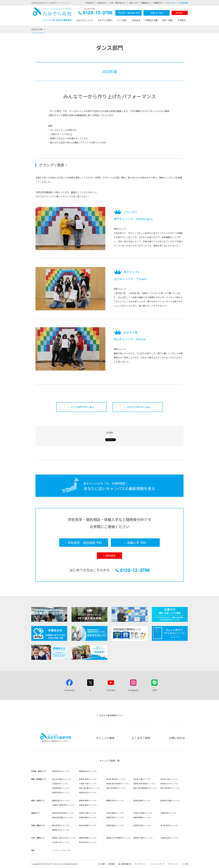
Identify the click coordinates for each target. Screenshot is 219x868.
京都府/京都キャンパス (88, 813)
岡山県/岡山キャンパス (61, 825)
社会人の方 (133, 3)
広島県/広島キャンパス (142, 825)
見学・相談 (167, 20)
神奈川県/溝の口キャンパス (89, 788)
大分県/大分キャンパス (61, 842)
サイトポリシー (141, 864)
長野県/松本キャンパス (88, 792)
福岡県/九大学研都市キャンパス (118, 838)
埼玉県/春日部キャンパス (116, 779)
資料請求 (180, 13)
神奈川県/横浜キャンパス (116, 788)
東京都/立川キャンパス (169, 784)
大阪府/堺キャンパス (168, 813)
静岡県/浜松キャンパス (115, 800)
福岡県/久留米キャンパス (143, 838)
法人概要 (102, 864)
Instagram (133, 690)
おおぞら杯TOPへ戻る (139, 407)
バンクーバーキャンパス (61, 850)
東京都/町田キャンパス (61, 788)
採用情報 (111, 864)
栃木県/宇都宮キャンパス (62, 779)
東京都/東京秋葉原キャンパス (117, 784)
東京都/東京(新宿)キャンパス (144, 784)
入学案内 (181, 20)
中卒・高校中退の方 (118, 3)
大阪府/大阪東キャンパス (143, 813)
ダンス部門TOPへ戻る (82, 407)
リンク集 (184, 864)
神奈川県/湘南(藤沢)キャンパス (145, 788)
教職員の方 (146, 3)
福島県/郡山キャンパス (88, 771)
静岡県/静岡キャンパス (88, 800)
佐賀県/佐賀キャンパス (169, 838)
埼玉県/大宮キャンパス (169, 779)
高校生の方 (102, 3)
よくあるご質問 (141, 738)
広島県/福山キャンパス (115, 825)
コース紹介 (122, 20)
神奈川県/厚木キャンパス (170, 788)
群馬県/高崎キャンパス (88, 779)
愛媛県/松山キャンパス (61, 830)
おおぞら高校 (52, 14)
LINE (154, 690)
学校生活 (136, 20)
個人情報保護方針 (125, 864)
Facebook (69, 690)
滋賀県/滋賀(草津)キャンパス (63, 813)
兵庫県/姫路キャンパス (142, 817)
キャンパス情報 (105, 738)
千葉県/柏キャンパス (60, 784)
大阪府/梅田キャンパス (115, 813)
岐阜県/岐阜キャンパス (88, 805)
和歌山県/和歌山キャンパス (62, 817)
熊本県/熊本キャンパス (88, 842)
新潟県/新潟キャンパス (61, 792)
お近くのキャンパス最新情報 (177, 3)
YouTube (111, 690)
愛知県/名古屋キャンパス (170, 800)
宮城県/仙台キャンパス (61, 771)
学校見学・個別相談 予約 (129, 13)
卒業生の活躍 (151, 20)
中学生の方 (90, 3)
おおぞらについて (85, 20)
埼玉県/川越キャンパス (142, 779)
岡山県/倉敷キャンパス (88, 825)
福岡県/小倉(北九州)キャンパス (64, 838)
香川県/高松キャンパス (169, 825)
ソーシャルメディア (157, 864)
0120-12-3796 (95, 13)
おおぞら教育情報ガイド (111, 715)
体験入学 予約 (157, 13)
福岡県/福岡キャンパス (88, 838)
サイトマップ (173, 864)
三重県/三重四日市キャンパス (63, 805)
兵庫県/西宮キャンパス (88, 817)
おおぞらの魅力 (105, 20)
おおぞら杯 (37, 29)
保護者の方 (158, 3)
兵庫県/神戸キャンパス (115, 817)
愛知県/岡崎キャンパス (142, 800)
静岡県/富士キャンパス (61, 800)
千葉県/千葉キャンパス (88, 784)
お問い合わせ (177, 738)
